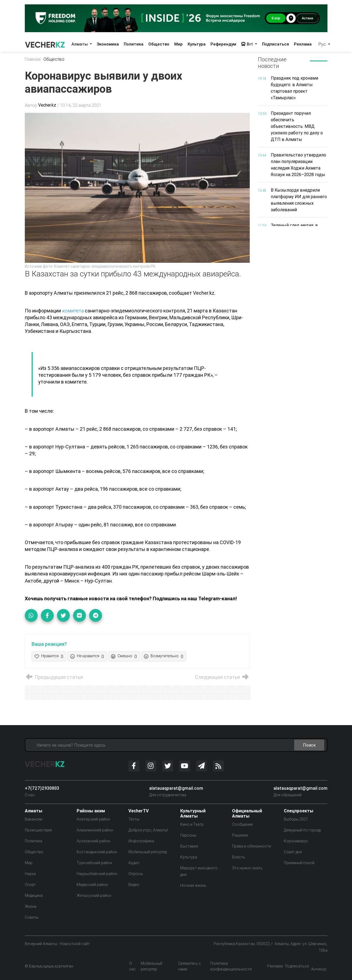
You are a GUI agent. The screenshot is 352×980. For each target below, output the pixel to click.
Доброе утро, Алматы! (148, 830)
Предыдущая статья (54, 677)
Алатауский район (93, 819)
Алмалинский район (95, 830)
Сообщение (242, 824)
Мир (178, 44)
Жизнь (31, 906)
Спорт (30, 885)
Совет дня (293, 852)
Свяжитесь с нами (189, 966)
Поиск (309, 745)
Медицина (34, 895)
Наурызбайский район (97, 874)
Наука (30, 874)
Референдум (223, 44)
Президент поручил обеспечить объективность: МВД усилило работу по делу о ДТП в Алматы (297, 126)
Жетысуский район (94, 895)
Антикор (319, 969)
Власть (239, 857)
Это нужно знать (247, 868)
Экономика (108, 44)
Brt (247, 44)
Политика (134, 44)
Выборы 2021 (296, 819)
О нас (30, 795)
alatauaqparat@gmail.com (176, 788)
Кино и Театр (192, 824)
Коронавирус (296, 841)
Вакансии (34, 819)
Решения (240, 835)
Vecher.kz (47, 105)
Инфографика (141, 841)
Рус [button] (323, 44)
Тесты (134, 819)
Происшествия (38, 830)
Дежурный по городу (303, 830)
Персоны (188, 835)
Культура (197, 44)
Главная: (33, 59)
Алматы (80, 44)
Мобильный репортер (148, 852)
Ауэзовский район (93, 841)
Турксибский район (94, 863)
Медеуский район (92, 885)
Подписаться (276, 44)
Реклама (303, 44)
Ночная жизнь (193, 885)
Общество (159, 44)
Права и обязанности (252, 846)
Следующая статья (222, 677)
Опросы (136, 874)
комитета (73, 311)
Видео (134, 885)
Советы (32, 917)
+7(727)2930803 (42, 788)
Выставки (189, 846)
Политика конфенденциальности (231, 966)
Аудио (134, 863)
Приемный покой (299, 863)
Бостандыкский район (97, 852)
